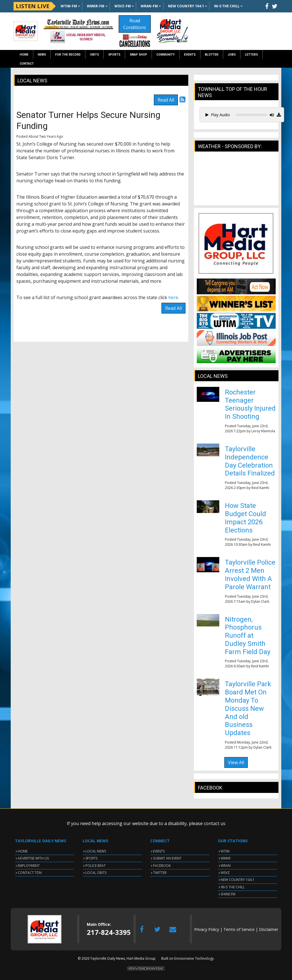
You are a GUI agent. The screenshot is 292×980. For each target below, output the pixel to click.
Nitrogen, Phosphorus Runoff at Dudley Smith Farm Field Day (248, 636)
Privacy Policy (207, 929)
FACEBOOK (162, 866)
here (173, 297)
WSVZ (225, 873)
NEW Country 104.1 (186, 6)
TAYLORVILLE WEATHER (236, 181)
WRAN (226, 866)
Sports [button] (114, 55)
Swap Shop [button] (138, 55)
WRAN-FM (149, 6)
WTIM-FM (69, 6)
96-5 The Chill (227, 6)
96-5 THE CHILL (233, 887)
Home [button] (24, 55)
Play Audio (218, 115)
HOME (23, 851)
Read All (166, 100)
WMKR (226, 858)
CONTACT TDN (30, 873)
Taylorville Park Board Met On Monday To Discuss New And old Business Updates (248, 708)
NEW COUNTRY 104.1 (238, 880)
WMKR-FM (96, 6)
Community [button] (166, 55)
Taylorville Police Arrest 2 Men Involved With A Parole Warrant (250, 575)
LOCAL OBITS (96, 873)
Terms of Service (239, 929)
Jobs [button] (232, 55)
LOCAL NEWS (96, 851)
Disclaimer (269, 929)
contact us (215, 823)
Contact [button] (27, 64)
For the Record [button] (68, 55)
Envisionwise (184, 958)
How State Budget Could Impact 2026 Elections (245, 518)
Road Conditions (135, 24)
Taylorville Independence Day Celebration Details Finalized (250, 461)
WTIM (225, 851)
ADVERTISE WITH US (33, 858)
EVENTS (159, 851)
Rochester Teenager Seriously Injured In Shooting (250, 404)
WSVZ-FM (123, 6)
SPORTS (91, 858)
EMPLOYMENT (29, 866)
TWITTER (160, 873)
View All (236, 762)
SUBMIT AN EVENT (167, 858)
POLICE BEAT (96, 866)
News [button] (42, 55)
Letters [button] (251, 55)
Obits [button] (94, 55)
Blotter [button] (212, 55)
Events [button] (190, 55)
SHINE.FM (228, 894)
